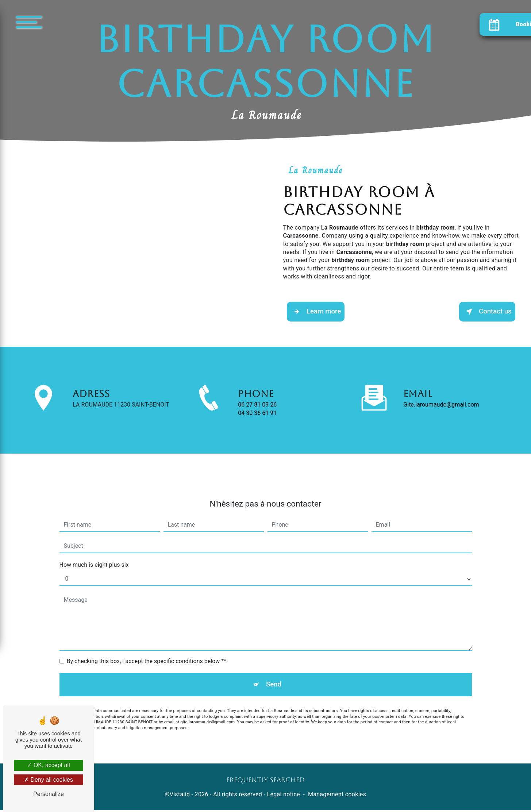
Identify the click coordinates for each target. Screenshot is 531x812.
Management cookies (337, 796)
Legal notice (284, 796)
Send (274, 672)
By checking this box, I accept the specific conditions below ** (147, 649)
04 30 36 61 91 (257, 428)
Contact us (486, 312)
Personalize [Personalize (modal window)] (49, 794)
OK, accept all (48, 765)
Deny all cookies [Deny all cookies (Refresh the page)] (49, 780)
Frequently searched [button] (265, 782)
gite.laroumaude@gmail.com (441, 392)
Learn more (317, 312)
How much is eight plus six (94, 552)
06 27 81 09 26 (257, 420)
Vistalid (180, 796)
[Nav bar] (51, 22)
